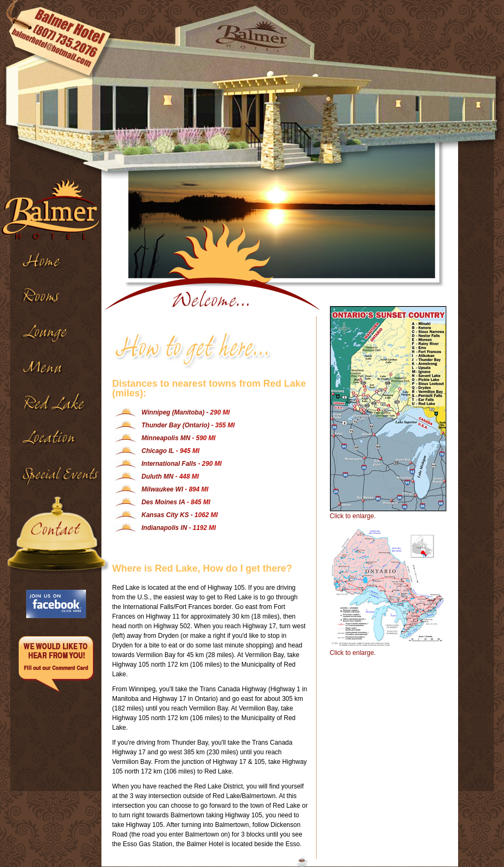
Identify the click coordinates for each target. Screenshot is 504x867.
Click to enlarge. (383, 413)
